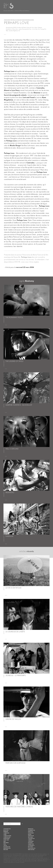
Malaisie (6, 850)
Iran (5, 844)
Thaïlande (31, 841)
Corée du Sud (7, 837)
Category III (31, 846)
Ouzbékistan (31, 830)
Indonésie (6, 843)
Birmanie (6, 832)
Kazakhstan (7, 847)
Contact (22, 862)
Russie (30, 834)
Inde (5, 841)
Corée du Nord (7, 836)
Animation (31, 844)
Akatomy (29, 281)
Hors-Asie (6, 840)
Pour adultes (32, 848)
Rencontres (31, 850)
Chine (5, 834)
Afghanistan (7, 829)
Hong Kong (7, 839)
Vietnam (30, 843)
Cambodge (6, 833)
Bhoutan (6, 830)
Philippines (31, 833)
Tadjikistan (31, 839)
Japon (5, 846)
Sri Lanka (30, 837)
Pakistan (30, 832)
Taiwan (30, 840)
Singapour (31, 836)
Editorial (31, 847)
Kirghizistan (7, 848)
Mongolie (31, 829)
